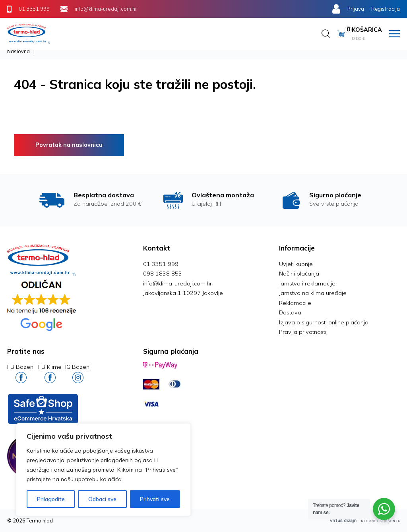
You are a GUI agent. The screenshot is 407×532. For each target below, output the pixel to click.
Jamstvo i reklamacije (307, 283)
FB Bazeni (21, 373)
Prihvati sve (155, 499)
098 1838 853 (163, 274)
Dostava (290, 312)
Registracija (386, 9)
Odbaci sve (102, 499)
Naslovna (18, 51)
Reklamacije (295, 303)
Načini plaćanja (299, 274)
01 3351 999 (161, 264)
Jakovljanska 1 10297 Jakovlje (183, 293)
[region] (103, 470)
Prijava (356, 9)
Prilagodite (51, 499)
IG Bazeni (78, 373)
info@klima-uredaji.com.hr (177, 283)
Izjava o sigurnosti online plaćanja (324, 322)
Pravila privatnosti (303, 332)
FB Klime (50, 373)
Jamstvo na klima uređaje (313, 293)
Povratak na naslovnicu (69, 145)
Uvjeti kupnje (296, 264)
